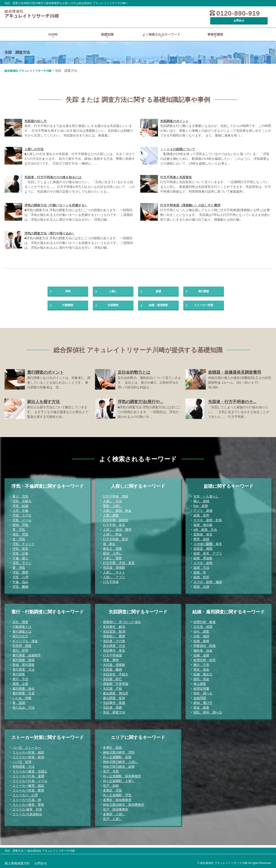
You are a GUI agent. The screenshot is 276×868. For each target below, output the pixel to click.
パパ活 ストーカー (27, 750)
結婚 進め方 (203, 677)
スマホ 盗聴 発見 (208, 546)
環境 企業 (20, 686)
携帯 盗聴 (201, 542)
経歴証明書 (201, 691)
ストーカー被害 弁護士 (30, 774)
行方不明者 (111, 584)
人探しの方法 (34, 143)
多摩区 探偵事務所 (117, 802)
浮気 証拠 (20, 556)
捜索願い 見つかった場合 (122, 624)
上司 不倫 (20, 513)
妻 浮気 (19, 570)
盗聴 (158, 287)
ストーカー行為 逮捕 (28, 779)
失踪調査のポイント (174, 115)
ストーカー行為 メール (30, 783)
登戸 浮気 (111, 774)
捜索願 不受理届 (116, 686)
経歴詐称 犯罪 (205, 662)
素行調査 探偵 (24, 662)
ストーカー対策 (204, 305)
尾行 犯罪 (20, 653)
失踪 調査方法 (114, 715)
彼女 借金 (201, 672)
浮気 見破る (22, 504)
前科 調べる (203, 696)
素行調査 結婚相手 (27, 658)
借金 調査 (201, 710)
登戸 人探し (112, 821)
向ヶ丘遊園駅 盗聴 (117, 760)
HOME (53, 28)
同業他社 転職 (205, 648)
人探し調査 (111, 518)
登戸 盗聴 (111, 788)
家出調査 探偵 (114, 701)
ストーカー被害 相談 (28, 788)
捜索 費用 (111, 662)
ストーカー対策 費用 (28, 793)
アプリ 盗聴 (203, 513)
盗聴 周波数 (203, 561)
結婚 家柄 (201, 643)
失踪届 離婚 (112, 672)
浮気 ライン (22, 565)
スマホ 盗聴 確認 (208, 584)
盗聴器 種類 (203, 551)
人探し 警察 (112, 561)
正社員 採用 (203, 629)
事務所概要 (215, 28)
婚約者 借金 (203, 653)
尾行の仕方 (20, 639)
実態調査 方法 (24, 769)
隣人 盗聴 (201, 504)
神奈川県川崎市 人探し (120, 764)
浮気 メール (22, 523)
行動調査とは (22, 629)
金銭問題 (200, 701)
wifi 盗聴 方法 (205, 532)
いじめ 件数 (22, 701)
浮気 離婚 (20, 589)
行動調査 (68, 305)
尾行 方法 (20, 681)
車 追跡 (19, 705)
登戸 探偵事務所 (116, 812)
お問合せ (255, 13)
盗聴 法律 (201, 589)
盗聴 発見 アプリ (208, 556)
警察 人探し (112, 508)
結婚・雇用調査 (158, 305)
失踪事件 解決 (114, 629)
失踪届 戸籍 (112, 691)
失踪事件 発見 (114, 653)
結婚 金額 (201, 658)
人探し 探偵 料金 (117, 513)
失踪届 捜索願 (114, 570)
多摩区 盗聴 (112, 750)
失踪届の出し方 (36, 115)
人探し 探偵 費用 (117, 532)
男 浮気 (19, 532)
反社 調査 (20, 624)
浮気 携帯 (20, 575)
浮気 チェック (24, 546)
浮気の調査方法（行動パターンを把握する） (56, 199)
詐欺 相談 (201, 639)
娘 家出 (109, 546)
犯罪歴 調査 (22, 648)
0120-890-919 (211, 13)
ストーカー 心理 (25, 798)
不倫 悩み (20, 584)
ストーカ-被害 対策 (27, 812)
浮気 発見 (20, 551)
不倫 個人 (20, 561)
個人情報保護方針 (17, 863)
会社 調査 (201, 634)
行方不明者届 (112, 658)
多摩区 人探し (114, 817)
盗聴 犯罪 (201, 580)
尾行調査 (19, 677)
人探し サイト (114, 575)
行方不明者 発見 (116, 542)
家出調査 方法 (114, 648)
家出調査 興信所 (116, 696)
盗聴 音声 (201, 518)
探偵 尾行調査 (24, 667)
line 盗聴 (201, 508)
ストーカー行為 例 (27, 802)
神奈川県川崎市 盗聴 (119, 769)
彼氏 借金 (201, 681)
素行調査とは (22, 634)
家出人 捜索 (112, 551)
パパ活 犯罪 (22, 764)
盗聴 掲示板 (203, 527)
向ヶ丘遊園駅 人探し (119, 783)
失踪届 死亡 (112, 681)
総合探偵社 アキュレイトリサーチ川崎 (28, 65)
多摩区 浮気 (112, 793)
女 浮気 (19, 542)
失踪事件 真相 (114, 705)
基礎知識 (107, 28)
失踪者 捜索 (112, 710)
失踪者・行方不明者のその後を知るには (53, 171)
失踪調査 (113, 305)
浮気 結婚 (20, 508)
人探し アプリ (114, 580)
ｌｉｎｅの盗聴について (178, 143)
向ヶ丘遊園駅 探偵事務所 (122, 779)
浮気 (68, 287)
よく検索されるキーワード (161, 28)
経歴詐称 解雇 (205, 624)
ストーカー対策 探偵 (28, 760)
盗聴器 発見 (203, 537)
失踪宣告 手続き (116, 677)
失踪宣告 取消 (114, 634)
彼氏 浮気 (20, 537)
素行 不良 (201, 667)
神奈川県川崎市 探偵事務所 (124, 807)
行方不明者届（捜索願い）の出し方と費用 (190, 199)
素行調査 (204, 287)
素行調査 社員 (24, 696)
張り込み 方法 (24, 710)
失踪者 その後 (114, 643)
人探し (113, 287)
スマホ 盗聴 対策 (208, 523)
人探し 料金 (112, 537)
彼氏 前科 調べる (208, 715)
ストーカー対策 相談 (28, 755)
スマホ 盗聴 (203, 565)
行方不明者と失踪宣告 (176, 171)
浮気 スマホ (22, 518)
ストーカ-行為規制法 (27, 817)
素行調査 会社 (24, 691)
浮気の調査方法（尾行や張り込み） (50, 227)
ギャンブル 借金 (25, 643)
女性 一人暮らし (206, 499)
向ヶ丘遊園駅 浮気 (117, 798)
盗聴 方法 (201, 570)
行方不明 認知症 (116, 523)
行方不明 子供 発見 (119, 565)
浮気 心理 (20, 580)
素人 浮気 (20, 499)
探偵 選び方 (203, 705)
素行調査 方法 (24, 672)
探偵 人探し (112, 556)
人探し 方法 (112, 504)
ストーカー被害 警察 (28, 807)
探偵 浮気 (20, 527)
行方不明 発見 (114, 527)
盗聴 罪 (200, 575)
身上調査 (200, 686)
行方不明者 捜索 (116, 499)
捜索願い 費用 (114, 639)
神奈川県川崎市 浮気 (119, 755)
